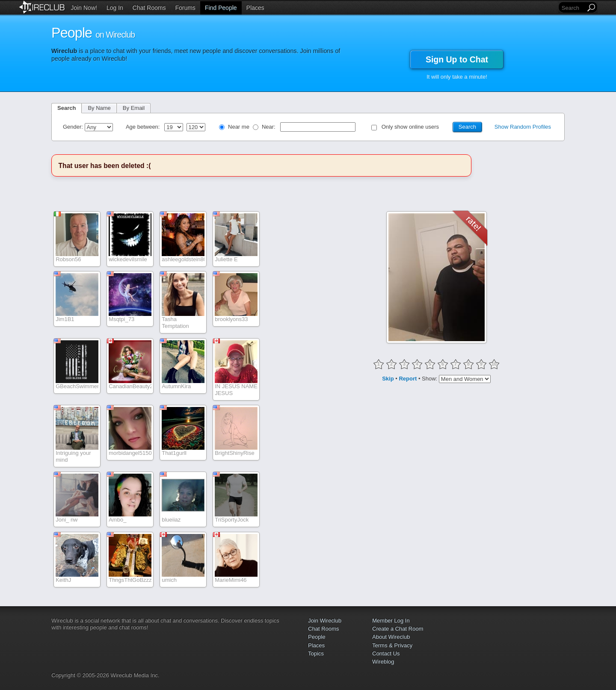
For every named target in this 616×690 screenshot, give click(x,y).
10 (494, 364)
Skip (388, 379)
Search (67, 108)
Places (255, 8)
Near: (269, 127)
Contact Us (386, 653)
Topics (316, 653)
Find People (221, 8)
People (317, 637)
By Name (99, 108)
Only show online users (410, 127)
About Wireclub (391, 637)
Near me (239, 127)
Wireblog (383, 662)
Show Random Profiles (523, 127)
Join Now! (84, 8)
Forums (185, 8)
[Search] (573, 8)
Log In (115, 8)
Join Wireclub (325, 621)
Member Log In (391, 621)
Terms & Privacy (392, 645)
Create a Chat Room (398, 629)
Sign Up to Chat (457, 59)
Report (408, 379)
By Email (134, 108)
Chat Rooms (149, 8)
